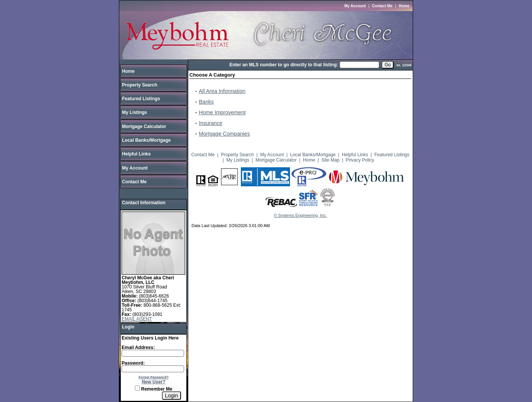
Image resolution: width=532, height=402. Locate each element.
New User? (154, 382)
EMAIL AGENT (137, 319)
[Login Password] (153, 369)
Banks (206, 102)
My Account (355, 6)
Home (404, 6)
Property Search (140, 85)
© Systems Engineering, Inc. (300, 215)
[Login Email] (153, 353)
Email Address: (138, 348)
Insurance (211, 123)
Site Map (330, 160)
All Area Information (222, 91)
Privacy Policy (360, 160)
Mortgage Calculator (144, 127)
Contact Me (382, 6)
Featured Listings (141, 99)
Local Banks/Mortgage (146, 140)
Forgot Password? (154, 377)
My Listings (135, 112)
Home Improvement (222, 112)
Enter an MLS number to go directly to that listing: (284, 65)
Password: (133, 363)
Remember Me (154, 389)
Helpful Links (136, 154)
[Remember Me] (137, 388)
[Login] (171, 396)
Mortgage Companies (224, 134)
